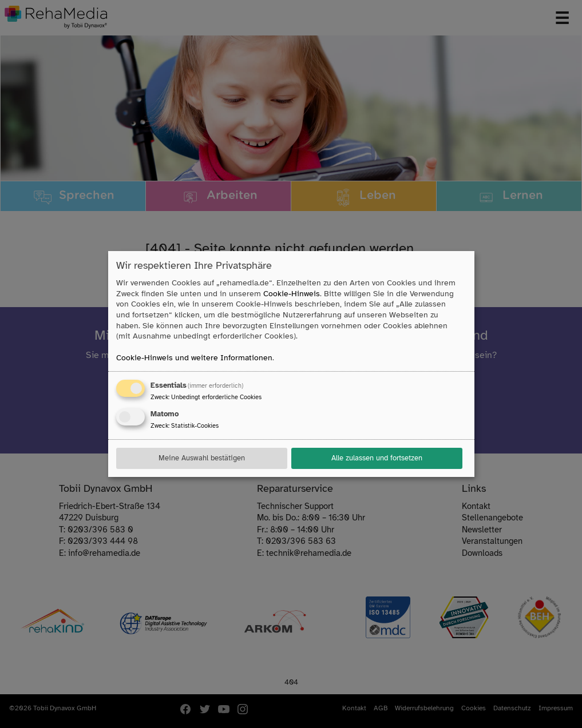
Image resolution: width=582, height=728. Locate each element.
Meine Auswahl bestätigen (202, 458)
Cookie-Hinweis (292, 294)
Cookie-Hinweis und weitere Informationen (194, 358)
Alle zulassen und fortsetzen (377, 458)
